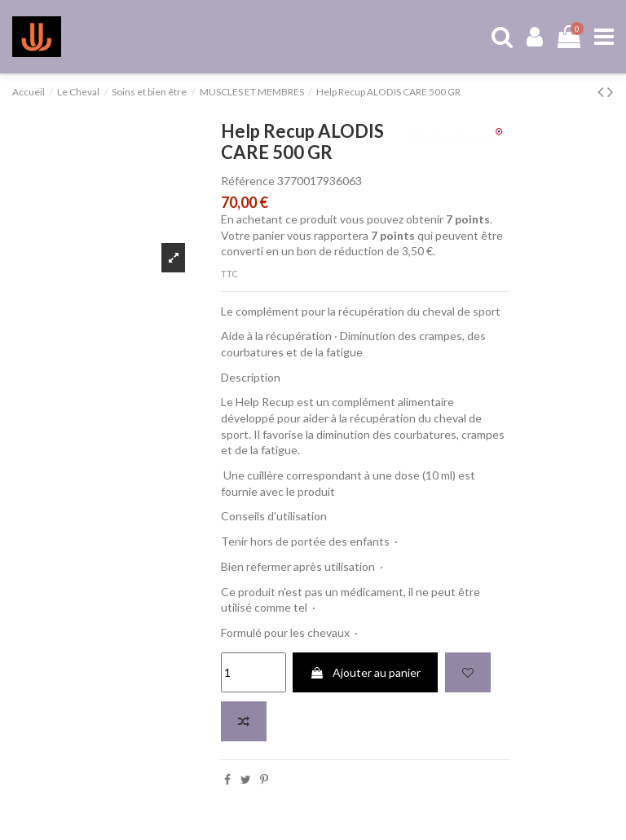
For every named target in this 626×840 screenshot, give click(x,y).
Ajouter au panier (365, 672)
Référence (248, 181)
